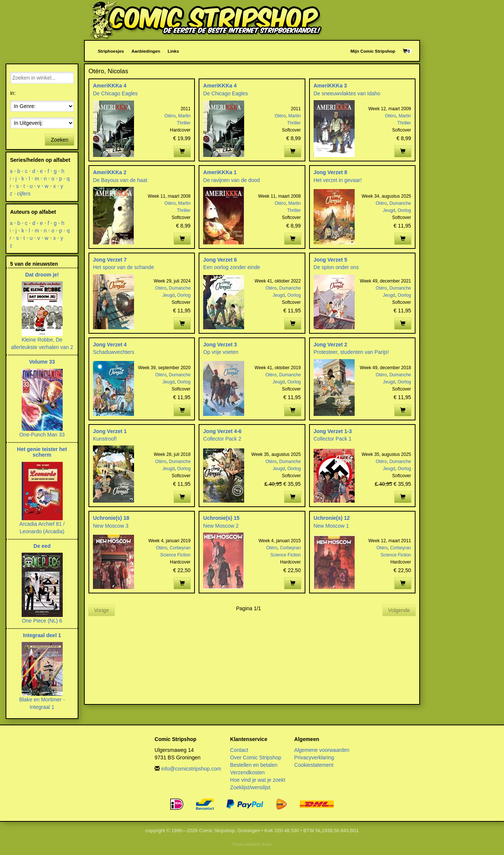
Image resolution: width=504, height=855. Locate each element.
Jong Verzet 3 (220, 345)
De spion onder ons (336, 267)
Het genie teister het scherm (42, 452)
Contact (239, 750)
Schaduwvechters (114, 352)
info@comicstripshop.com (191, 769)
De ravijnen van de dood (231, 180)
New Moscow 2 (221, 526)
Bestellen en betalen (254, 765)
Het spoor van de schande (123, 267)
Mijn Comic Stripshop (373, 51)
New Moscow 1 (331, 526)
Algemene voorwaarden (322, 750)
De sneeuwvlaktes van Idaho (347, 93)
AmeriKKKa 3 (330, 86)
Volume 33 (42, 362)
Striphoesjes (111, 51)
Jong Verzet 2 (330, 345)
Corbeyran (180, 548)
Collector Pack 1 (333, 439)
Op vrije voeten (221, 352)
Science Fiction (175, 555)
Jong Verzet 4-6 (222, 431)
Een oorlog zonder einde (232, 267)
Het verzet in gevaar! (338, 180)
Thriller (184, 123)
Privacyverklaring (314, 757)
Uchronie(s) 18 (111, 518)
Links (173, 51)
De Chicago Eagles (115, 93)
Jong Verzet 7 (110, 260)
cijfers (24, 194)
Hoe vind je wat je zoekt (258, 780)
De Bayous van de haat (120, 180)
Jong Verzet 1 (110, 431)
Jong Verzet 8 (330, 172)
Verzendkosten (247, 772)
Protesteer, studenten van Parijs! (351, 352)
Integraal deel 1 (42, 635)
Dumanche (400, 203)
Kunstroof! (105, 439)
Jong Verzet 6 (220, 260)
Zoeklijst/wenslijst (250, 787)
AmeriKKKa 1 (220, 172)
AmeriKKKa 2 (110, 172)
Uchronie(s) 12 (332, 518)
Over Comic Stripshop (256, 757)
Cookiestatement (314, 765)
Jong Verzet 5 (330, 260)
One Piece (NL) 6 (42, 621)
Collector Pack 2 (222, 439)
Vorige (102, 610)
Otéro (170, 116)
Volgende (399, 610)
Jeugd (389, 210)
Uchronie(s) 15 (221, 518)
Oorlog (404, 210)
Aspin (267, 844)
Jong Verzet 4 (110, 345)
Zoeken (60, 140)
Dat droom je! (42, 275)
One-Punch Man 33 (42, 435)
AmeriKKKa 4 (110, 86)
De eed (42, 546)
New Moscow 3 (111, 526)
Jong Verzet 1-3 (333, 431)
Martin (184, 116)
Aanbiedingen (146, 51)
